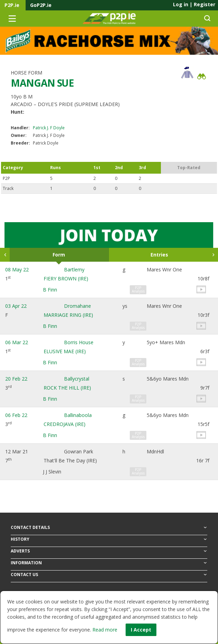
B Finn (50, 290)
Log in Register (194, 4)
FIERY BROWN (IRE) (66, 279)
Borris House (79, 342)
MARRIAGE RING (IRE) (68, 315)
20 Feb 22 (16, 379)
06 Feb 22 (16, 415)
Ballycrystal (77, 379)
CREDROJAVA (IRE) (65, 424)
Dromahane (78, 306)
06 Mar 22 (17, 342)
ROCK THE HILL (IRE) (67, 388)
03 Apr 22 (16, 306)
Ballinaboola (78, 415)
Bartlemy (74, 269)
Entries (159, 255)
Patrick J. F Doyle (49, 128)
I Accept (141, 630)
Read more (105, 630)
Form (59, 255)
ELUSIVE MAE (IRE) (65, 351)
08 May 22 (17, 269)
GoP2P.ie (41, 5)
